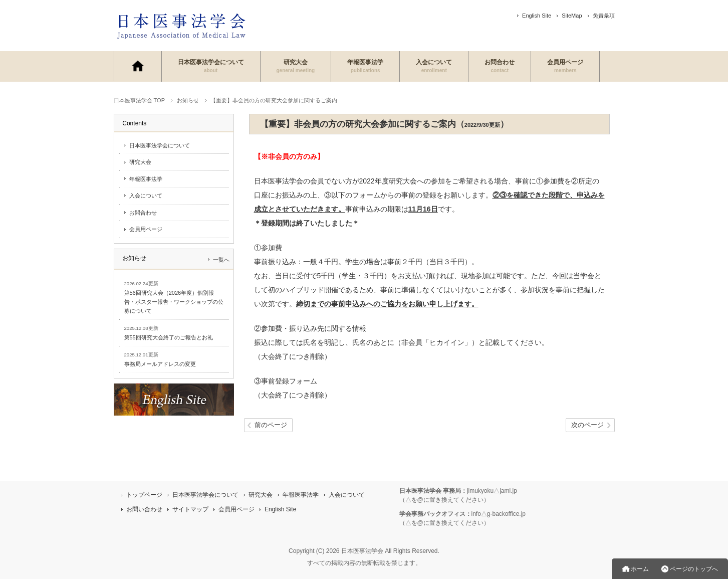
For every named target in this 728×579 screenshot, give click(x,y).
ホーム (640, 569)
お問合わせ (500, 66)
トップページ (144, 495)
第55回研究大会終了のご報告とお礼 (169, 337)
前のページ (271, 426)
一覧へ (221, 260)
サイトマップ (190, 509)
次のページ (587, 426)
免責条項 (604, 16)
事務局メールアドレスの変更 (160, 364)
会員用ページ (565, 66)
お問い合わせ (144, 509)
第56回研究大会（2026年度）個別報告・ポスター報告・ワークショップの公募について (174, 302)
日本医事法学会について (211, 66)
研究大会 (296, 66)
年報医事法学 (365, 66)
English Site (537, 16)
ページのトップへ (694, 569)
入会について (434, 66)
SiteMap (572, 16)
